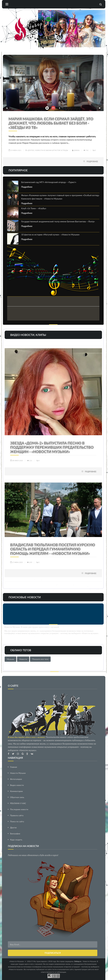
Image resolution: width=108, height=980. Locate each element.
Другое (31, 150)
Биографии (15, 834)
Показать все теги (40, 659)
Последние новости (19, 809)
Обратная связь (17, 797)
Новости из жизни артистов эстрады (52, 150)
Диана (76, 150)
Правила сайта (17, 815)
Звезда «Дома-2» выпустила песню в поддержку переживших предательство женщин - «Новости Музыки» (52, 447)
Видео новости (17, 785)
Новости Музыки (18, 773)
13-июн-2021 (15, 150)
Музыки (10, 659)
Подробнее (92, 161)
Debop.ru (78, 961)
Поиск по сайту (17, 821)
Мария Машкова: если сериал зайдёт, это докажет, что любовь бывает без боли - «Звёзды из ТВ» (51, 123)
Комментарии (16, 791)
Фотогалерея (16, 779)
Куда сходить (16, 840)
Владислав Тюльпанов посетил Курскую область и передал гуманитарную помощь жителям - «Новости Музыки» (53, 549)
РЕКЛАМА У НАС (18, 803)
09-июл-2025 (17, 461)
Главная (14, 767)
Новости (23, 659)
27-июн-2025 (17, 562)
